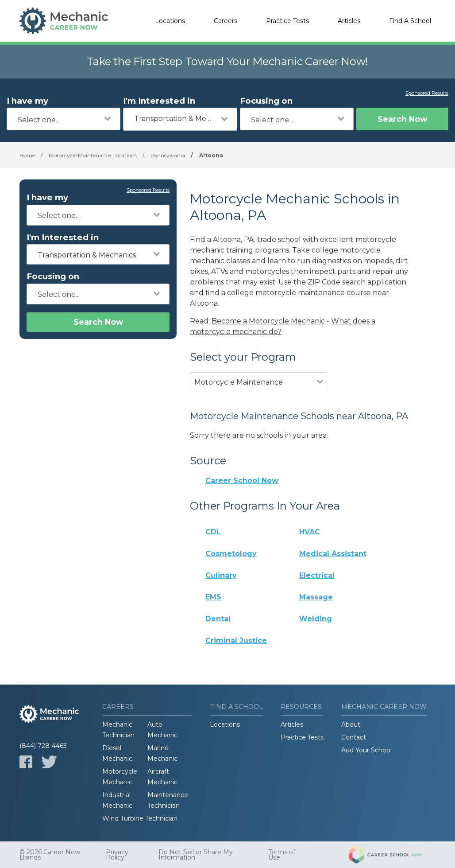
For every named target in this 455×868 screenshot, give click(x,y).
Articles (349, 21)
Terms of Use (282, 855)
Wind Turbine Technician (140, 818)
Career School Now (242, 481)
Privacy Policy (117, 855)
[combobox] (64, 119)
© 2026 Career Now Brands (50, 855)
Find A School (410, 21)
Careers (226, 21)
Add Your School (366, 750)
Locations (170, 21)
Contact (354, 737)
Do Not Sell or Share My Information (196, 855)
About (351, 724)
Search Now (402, 119)
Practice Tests (287, 21)
